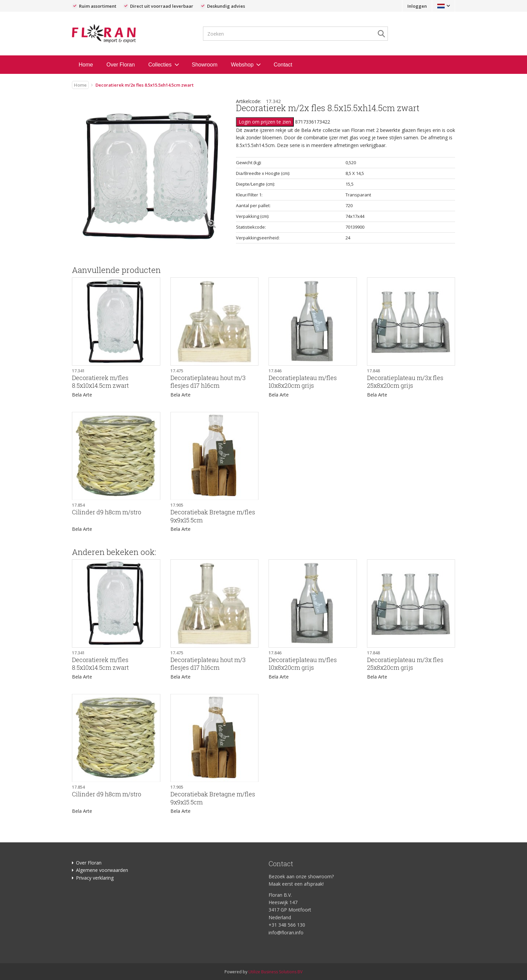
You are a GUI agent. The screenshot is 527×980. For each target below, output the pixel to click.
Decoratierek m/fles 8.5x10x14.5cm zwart (100, 382)
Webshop (242, 65)
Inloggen (417, 6)
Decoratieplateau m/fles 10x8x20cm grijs (303, 382)
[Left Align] (212, 224)
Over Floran (121, 65)
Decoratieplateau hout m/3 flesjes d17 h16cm (208, 382)
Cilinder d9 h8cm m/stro (107, 512)
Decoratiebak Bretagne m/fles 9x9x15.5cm (213, 516)
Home (86, 65)
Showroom (205, 65)
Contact (283, 65)
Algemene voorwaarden (102, 870)
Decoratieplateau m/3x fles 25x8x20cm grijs (405, 382)
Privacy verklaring (95, 878)
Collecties (160, 65)
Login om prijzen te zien (265, 122)
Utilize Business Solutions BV (275, 972)
